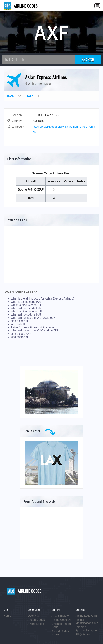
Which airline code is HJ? (27, 311)
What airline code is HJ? (26, 315)
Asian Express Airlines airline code (32, 327)
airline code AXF (21, 334)
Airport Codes (36, 620)
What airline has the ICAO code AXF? (34, 331)
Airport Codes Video (60, 633)
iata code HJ (19, 324)
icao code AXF (20, 337)
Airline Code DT (62, 620)
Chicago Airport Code (61, 625)
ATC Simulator (61, 616)
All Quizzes (83, 634)
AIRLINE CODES (21, 6)
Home (7, 616)
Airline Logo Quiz (86, 616)
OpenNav (34, 616)
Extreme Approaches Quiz (86, 629)
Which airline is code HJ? (27, 305)
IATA (30, 96)
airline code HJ (20, 321)
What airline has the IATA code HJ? (33, 318)
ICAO (11, 96)
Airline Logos (36, 624)
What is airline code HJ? (26, 302)
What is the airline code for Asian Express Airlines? (43, 299)
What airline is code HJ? (26, 308)
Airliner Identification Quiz (87, 621)
